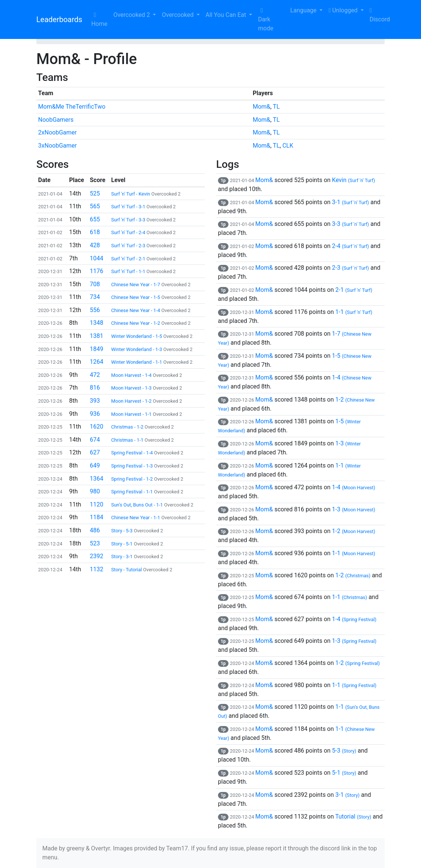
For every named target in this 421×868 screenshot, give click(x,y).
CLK (288, 146)
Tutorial (353, 816)
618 (95, 232)
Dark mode (266, 20)
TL (276, 107)
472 (95, 375)
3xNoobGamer (57, 146)
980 (95, 491)
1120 (97, 504)
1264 (97, 362)
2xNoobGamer (57, 132)
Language (299, 10)
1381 (97, 336)
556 (95, 310)
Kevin (353, 180)
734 (95, 297)
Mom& (262, 107)
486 (95, 530)
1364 (97, 479)
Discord (380, 15)
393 (95, 401)
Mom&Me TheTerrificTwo (72, 107)
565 (95, 206)
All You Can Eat (227, 15)
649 (95, 465)
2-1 (354, 290)
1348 (97, 323)
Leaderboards (59, 19)
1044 (97, 258)
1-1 (354, 312)
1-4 (353, 487)
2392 (97, 556)
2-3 (350, 268)
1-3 (353, 509)
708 (95, 284)
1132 (97, 569)
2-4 (350, 246)
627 (95, 452)
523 (95, 543)
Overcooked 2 (132, 15)
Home (99, 20)
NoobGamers (56, 120)
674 (95, 440)
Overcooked (178, 15)
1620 (97, 427)
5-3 (344, 751)
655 (95, 219)
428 (95, 245)
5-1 (344, 773)
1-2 (353, 531)
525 (95, 193)
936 (95, 414)
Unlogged (344, 10)
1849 (97, 349)
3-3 (350, 224)
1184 (97, 517)
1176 (97, 271)
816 (95, 388)
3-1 (350, 202)
